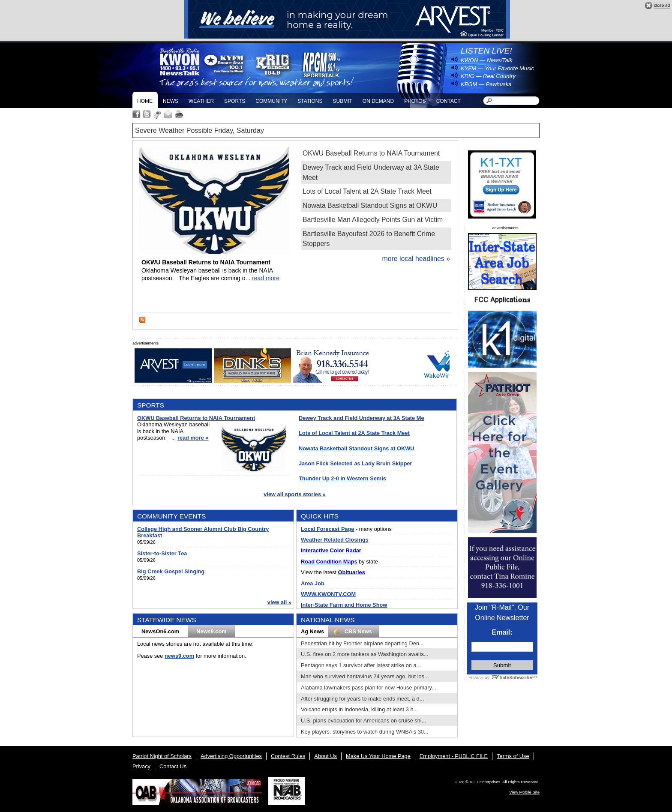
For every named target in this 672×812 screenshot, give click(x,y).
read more (266, 278)
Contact (448, 101)
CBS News (354, 632)
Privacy (141, 766)
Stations (310, 101)
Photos (415, 101)
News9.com (211, 631)
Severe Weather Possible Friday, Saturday (199, 130)
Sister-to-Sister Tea (162, 553)
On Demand (378, 101)
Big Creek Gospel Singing (171, 571)
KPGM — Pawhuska (486, 84)
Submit (342, 101)
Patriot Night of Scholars (162, 756)
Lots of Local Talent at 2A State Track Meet (367, 191)
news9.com (179, 656)
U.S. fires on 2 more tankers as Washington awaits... (365, 654)
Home (145, 101)
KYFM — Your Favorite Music (497, 68)
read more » (193, 438)
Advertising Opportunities (231, 756)
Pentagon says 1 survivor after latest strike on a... (361, 665)
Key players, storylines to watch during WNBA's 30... (365, 732)
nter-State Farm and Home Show (345, 605)
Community (271, 101)
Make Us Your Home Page (378, 756)
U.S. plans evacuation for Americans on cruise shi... (363, 721)
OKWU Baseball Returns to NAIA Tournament (371, 153)
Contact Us (173, 766)
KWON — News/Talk (486, 60)
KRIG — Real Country (488, 76)
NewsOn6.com (160, 631)
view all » (279, 602)
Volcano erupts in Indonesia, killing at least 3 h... (359, 709)
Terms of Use (513, 756)
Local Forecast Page (327, 529)
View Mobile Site (524, 792)
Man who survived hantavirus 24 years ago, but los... (365, 676)
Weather (201, 101)
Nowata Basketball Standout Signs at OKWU (370, 205)
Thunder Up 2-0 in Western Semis (342, 478)
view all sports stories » (294, 494)
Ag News (312, 631)
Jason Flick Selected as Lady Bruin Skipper (355, 463)
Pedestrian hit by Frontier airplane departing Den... (362, 643)
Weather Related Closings (335, 540)
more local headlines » (416, 259)
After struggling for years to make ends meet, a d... (362, 699)
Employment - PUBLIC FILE (454, 756)
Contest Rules (288, 756)
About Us (325, 756)
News (171, 101)
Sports (235, 101)
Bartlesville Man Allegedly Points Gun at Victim (373, 220)
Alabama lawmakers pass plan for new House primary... (369, 688)
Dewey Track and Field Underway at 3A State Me (361, 418)
